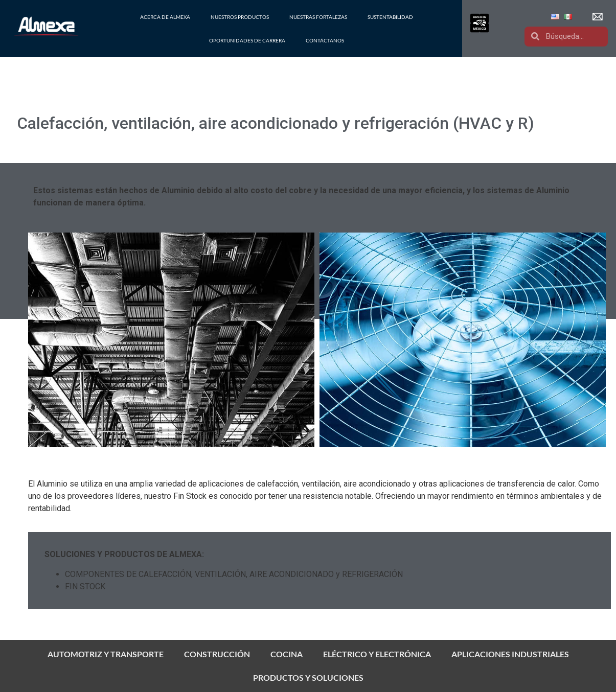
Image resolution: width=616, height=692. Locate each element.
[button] (599, 17)
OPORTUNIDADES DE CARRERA (247, 40)
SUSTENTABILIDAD (390, 17)
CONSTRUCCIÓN (217, 654)
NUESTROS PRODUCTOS (240, 17)
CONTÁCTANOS (325, 40)
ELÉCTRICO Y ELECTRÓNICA (377, 654)
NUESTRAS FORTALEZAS (318, 17)
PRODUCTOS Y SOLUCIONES (308, 677)
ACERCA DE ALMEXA (165, 17)
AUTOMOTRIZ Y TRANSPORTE (106, 654)
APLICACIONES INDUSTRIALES (510, 654)
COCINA (287, 654)
